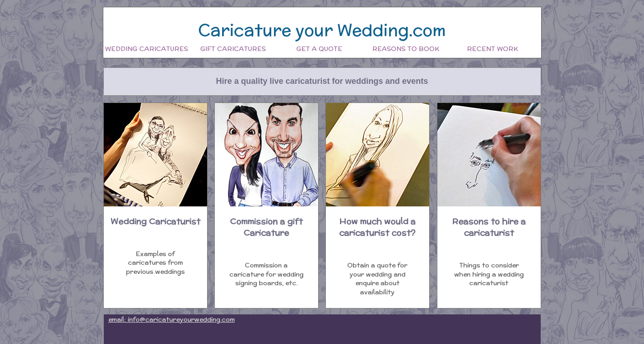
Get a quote (319, 49)
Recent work (492, 49)
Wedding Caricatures (147, 49)
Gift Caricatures (233, 49)
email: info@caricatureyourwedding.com (172, 319)
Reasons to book (406, 49)
